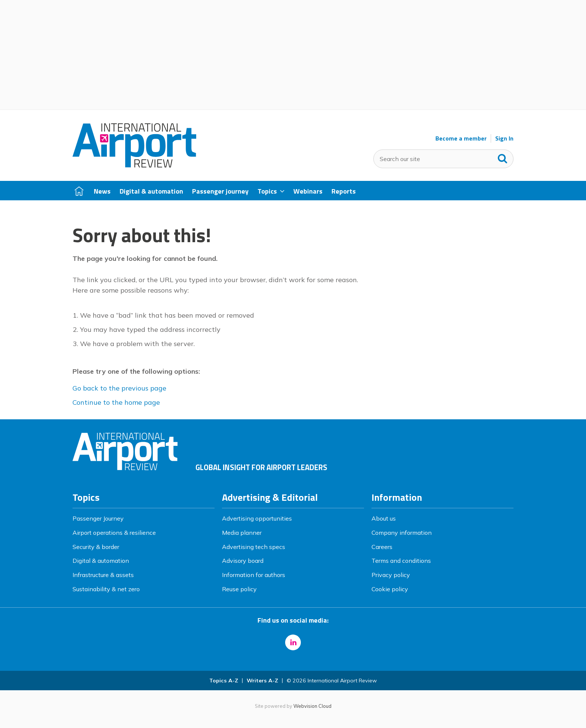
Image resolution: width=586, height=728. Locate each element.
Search (503, 157)
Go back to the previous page (119, 388)
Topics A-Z (224, 681)
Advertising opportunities (257, 518)
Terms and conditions (401, 561)
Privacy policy (391, 575)
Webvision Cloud (312, 706)
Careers (382, 547)
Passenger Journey (98, 518)
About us (384, 518)
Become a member (461, 138)
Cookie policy (390, 589)
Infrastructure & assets (103, 575)
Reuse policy (239, 589)
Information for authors (254, 575)
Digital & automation (101, 561)
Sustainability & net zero (106, 589)
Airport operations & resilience (114, 533)
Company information (402, 533)
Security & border (96, 547)
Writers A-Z (262, 681)
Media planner (242, 533)
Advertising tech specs (254, 547)
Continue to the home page (116, 402)
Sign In (504, 138)
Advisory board (243, 561)
